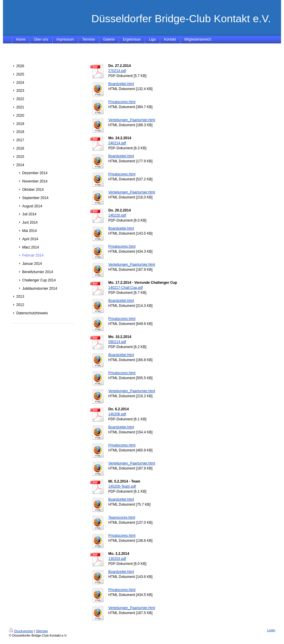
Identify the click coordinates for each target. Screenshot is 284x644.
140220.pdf (117, 215)
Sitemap (42, 631)
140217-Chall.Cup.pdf (126, 288)
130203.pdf (117, 559)
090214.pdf (117, 342)
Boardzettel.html (121, 84)
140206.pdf (117, 414)
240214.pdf (117, 143)
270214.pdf (117, 71)
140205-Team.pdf (122, 486)
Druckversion (21, 631)
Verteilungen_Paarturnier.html (132, 120)
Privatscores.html (122, 102)
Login (271, 630)
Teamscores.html (122, 518)
